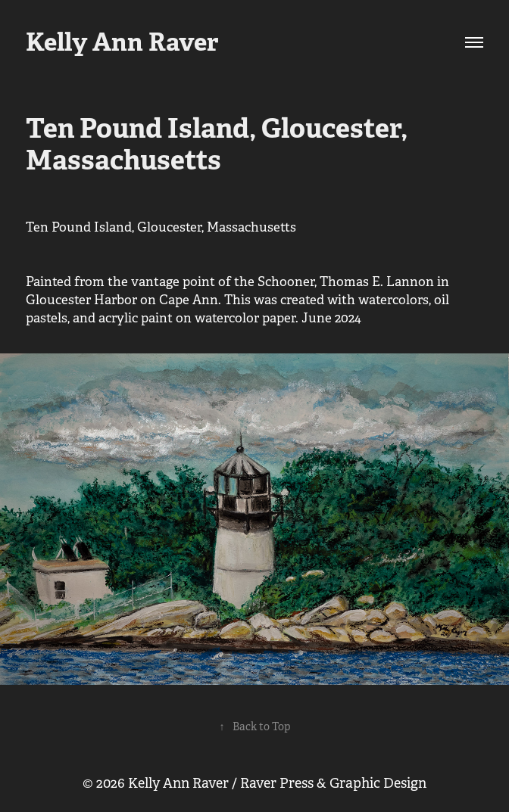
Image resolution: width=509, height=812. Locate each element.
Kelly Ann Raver (122, 42)
